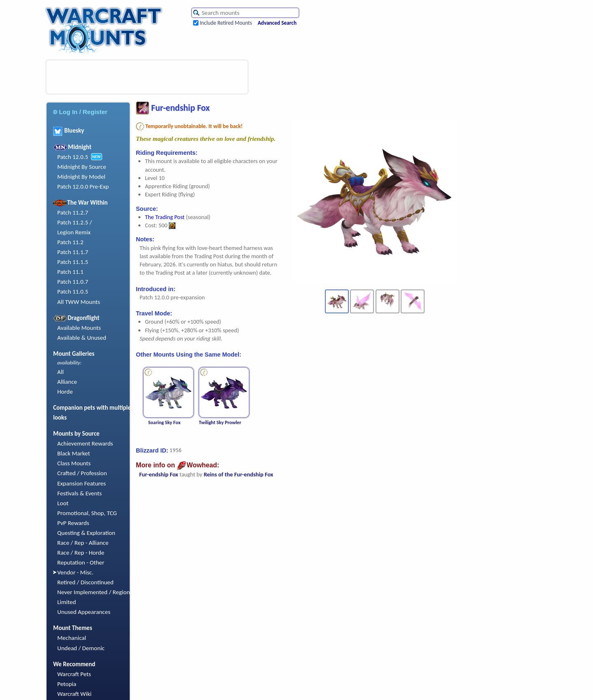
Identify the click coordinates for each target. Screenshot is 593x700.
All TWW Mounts (79, 302)
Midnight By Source (82, 167)
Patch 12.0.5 (73, 157)
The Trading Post (165, 217)
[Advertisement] (147, 77)
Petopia (67, 684)
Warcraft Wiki (74, 694)
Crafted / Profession (82, 473)
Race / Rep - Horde (81, 553)
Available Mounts (79, 328)
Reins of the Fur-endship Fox (239, 474)
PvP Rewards (73, 523)
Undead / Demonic (81, 648)
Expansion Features (82, 483)
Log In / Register (80, 112)
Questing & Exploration (86, 533)
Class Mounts (74, 463)
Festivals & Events (79, 493)
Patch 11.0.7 (73, 282)
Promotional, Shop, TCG (87, 513)
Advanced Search (277, 23)
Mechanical (72, 638)
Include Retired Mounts (226, 23)
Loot (63, 503)
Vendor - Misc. (75, 572)
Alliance (67, 382)
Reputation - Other (81, 562)
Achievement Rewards (85, 443)
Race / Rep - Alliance (83, 543)
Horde (65, 392)
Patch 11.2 (70, 242)
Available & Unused (82, 338)
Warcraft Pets (74, 674)
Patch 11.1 (70, 272)
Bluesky (69, 131)
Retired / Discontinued (85, 582)
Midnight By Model (81, 177)
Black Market (74, 453)
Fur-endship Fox (159, 474)
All (61, 372)
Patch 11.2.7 (73, 212)
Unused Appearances (84, 612)
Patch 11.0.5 (73, 292)
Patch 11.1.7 (73, 252)
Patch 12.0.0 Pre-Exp (83, 187)
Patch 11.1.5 (73, 262)
